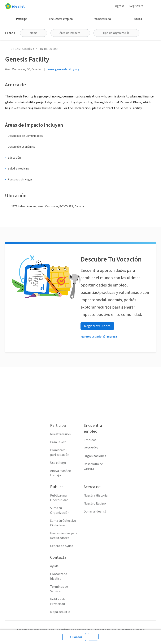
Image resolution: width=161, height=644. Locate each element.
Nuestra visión (60, 434)
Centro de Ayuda (62, 546)
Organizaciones (95, 456)
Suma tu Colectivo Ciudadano (63, 523)
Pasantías (91, 448)
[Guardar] (74, 637)
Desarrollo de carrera (93, 466)
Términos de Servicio (59, 589)
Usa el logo (58, 463)
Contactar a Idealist (59, 576)
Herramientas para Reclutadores (64, 536)
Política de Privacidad (58, 602)
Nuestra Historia (96, 495)
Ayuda (54, 566)
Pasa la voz (58, 442)
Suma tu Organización (60, 510)
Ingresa (119, 6)
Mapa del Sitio (60, 612)
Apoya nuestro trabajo (60, 473)
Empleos (90, 440)
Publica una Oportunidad (59, 498)
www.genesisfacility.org (64, 69)
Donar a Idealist (95, 511)
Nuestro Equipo (95, 503)
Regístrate (136, 6)
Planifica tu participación (60, 452)
